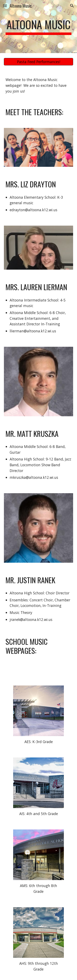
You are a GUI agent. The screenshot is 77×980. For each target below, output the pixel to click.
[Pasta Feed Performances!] (39, 62)
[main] (39, 27)
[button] (5, 6)
